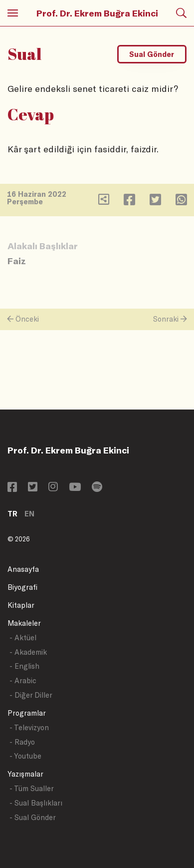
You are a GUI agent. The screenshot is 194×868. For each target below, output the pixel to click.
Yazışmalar (25, 774)
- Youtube (25, 756)
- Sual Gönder (33, 817)
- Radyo (22, 742)
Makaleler (24, 623)
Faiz (17, 261)
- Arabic (23, 680)
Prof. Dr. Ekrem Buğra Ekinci (97, 13)
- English (24, 666)
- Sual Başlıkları (36, 803)
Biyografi (22, 587)
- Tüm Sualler (32, 788)
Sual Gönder (152, 54)
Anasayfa (23, 569)
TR (12, 514)
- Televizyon (29, 727)
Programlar (27, 713)
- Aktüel (23, 638)
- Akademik (28, 652)
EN (29, 514)
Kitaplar (21, 605)
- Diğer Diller (31, 695)
